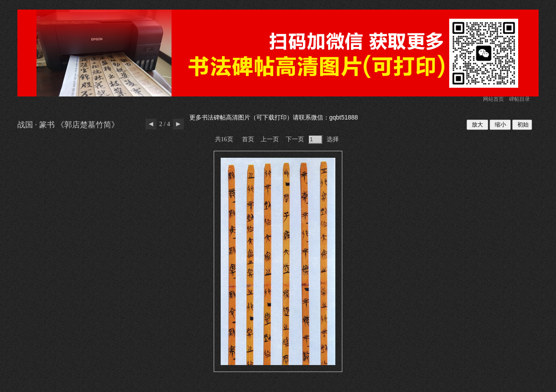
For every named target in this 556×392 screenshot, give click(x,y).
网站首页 (493, 99)
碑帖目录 (520, 99)
